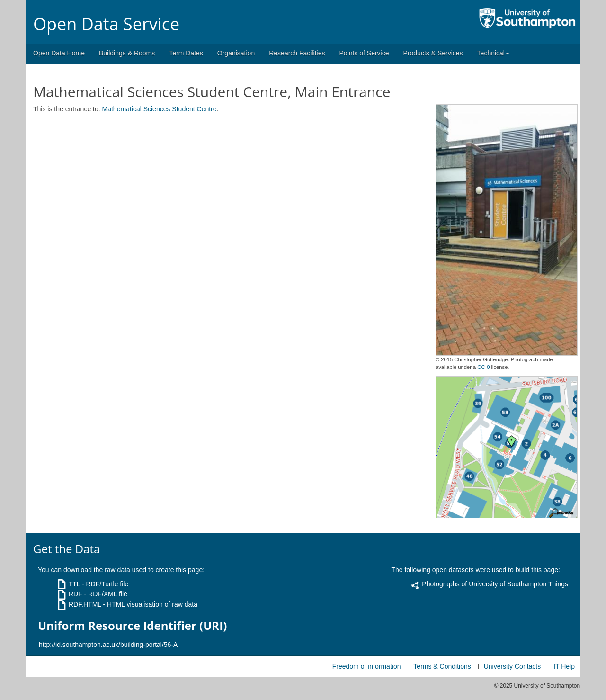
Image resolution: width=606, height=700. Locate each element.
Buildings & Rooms (127, 53)
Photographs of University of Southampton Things (495, 584)
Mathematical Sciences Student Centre (160, 109)
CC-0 (483, 367)
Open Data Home (59, 53)
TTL (74, 584)
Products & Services (433, 53)
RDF (76, 594)
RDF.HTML (85, 604)
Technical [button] (493, 53)
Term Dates (186, 53)
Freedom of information (367, 666)
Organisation (236, 53)
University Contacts (512, 666)
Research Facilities (297, 53)
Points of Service (364, 53)
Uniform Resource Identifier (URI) (132, 626)
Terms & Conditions (442, 666)
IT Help (564, 666)
